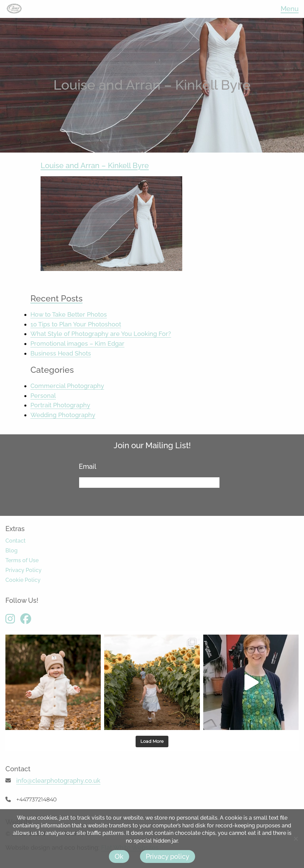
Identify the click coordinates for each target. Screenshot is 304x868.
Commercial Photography (67, 386)
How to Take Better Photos (69, 314)
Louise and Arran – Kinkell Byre (95, 166)
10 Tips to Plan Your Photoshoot (76, 324)
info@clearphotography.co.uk (58, 781)
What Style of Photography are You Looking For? (101, 334)
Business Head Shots (61, 353)
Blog (11, 551)
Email (90, 466)
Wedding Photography (63, 415)
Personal (43, 396)
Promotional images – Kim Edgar (77, 344)
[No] (296, 839)
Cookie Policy (23, 580)
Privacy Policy (24, 570)
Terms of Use (22, 560)
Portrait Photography (60, 405)
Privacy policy (168, 856)
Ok (119, 856)
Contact (16, 541)
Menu (290, 9)
